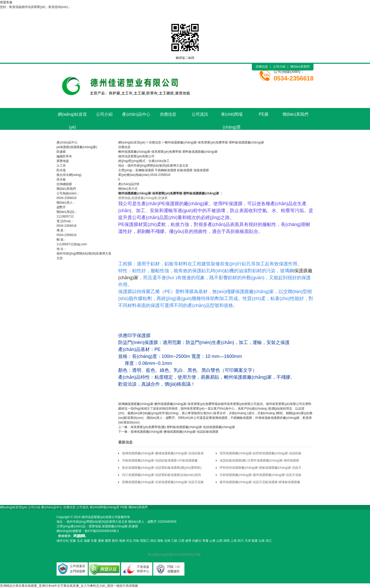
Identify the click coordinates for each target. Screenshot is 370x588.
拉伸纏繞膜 (64, 184)
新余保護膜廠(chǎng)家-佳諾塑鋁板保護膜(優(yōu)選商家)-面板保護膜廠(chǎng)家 (162, 469)
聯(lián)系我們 (300, 67)
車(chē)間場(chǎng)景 (232, 116)
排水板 (61, 179)
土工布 (61, 166)
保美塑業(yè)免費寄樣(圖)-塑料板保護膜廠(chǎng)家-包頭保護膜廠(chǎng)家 (183, 427)
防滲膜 (61, 152)
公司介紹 (279, 67)
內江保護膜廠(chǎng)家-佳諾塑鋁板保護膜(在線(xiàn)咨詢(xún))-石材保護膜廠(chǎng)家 (161, 476)
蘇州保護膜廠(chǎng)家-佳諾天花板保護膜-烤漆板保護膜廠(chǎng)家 (260, 483)
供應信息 (262, 67)
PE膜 (263, 114)
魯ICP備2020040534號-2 (102, 531)
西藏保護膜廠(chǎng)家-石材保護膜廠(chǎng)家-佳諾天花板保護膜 (163, 483)
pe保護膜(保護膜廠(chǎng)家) (77, 147)
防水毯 (61, 170)
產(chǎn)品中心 (136, 114)
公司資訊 (200, 114)
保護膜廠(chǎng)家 (138, 193)
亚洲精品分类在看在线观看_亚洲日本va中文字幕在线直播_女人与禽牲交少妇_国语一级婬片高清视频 (69, 586)
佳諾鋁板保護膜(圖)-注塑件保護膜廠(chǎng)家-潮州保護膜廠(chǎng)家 (259, 461)
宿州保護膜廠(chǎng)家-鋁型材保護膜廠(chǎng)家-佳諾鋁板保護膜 (261, 454)
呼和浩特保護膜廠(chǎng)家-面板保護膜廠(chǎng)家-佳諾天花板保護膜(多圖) (261, 469)
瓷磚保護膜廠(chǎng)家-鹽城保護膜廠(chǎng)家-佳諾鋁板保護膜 (174, 432)
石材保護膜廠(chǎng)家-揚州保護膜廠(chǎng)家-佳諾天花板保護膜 (261, 476)
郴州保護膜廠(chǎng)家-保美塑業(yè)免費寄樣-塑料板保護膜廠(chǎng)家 (214, 142)
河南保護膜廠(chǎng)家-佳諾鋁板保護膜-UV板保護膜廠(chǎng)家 (160, 461)
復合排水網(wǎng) (69, 175)
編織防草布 (64, 156)
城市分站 (63, 541)
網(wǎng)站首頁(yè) (72, 116)
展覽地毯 (63, 161)
